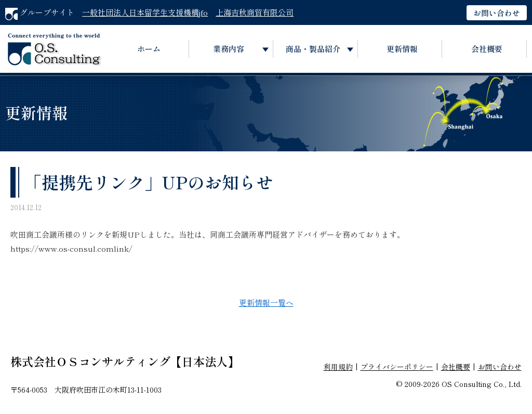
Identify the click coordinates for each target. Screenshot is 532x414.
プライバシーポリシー (397, 367)
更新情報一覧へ (266, 302)
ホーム (149, 49)
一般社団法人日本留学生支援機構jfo (145, 12)
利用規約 (338, 367)
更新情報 (402, 49)
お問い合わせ (497, 13)
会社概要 (487, 49)
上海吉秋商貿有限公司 (255, 12)
